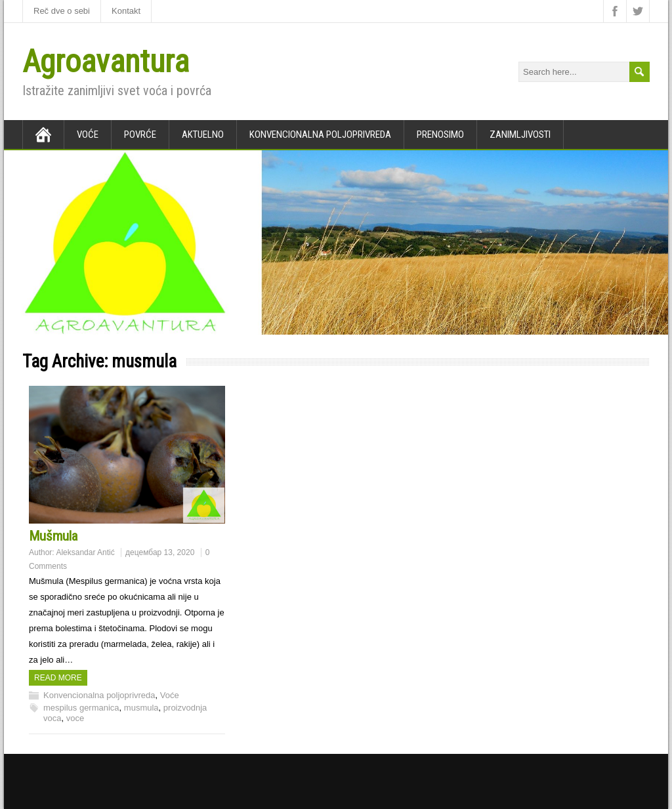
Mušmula (53, 536)
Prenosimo (440, 135)
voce (75, 718)
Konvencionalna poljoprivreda (320, 135)
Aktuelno (203, 135)
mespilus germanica (81, 708)
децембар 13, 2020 (160, 552)
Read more (58, 678)
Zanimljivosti (520, 135)
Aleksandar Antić (85, 552)
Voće (88, 135)
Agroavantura (106, 61)
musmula (141, 708)
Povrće (140, 135)
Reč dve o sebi (62, 11)
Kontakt (126, 11)
